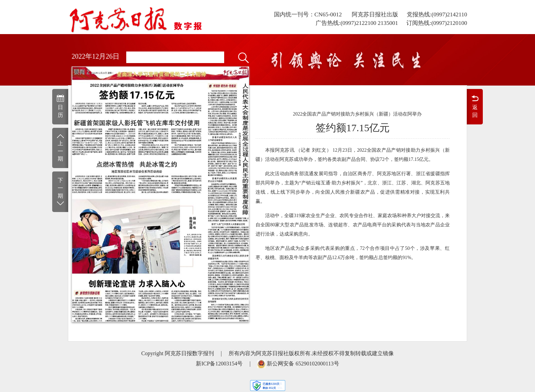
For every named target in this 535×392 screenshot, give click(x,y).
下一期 (60, 192)
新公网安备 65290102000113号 (303, 364)
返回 (475, 106)
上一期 (60, 147)
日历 (60, 106)
